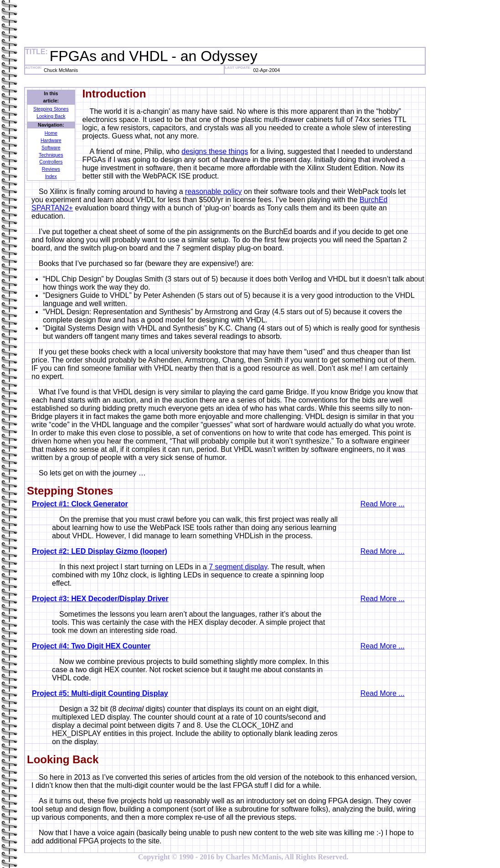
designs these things (215, 151)
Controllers (51, 162)
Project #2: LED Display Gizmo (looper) (100, 551)
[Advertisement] (190, 24)
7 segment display (238, 567)
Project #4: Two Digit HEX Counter (91, 646)
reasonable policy (214, 191)
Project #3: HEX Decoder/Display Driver (100, 599)
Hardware (51, 140)
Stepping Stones (51, 109)
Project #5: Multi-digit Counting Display (100, 693)
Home (51, 133)
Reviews (51, 169)
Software (51, 148)
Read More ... (383, 504)
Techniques (51, 155)
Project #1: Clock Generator (80, 504)
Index (51, 176)
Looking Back (51, 116)
